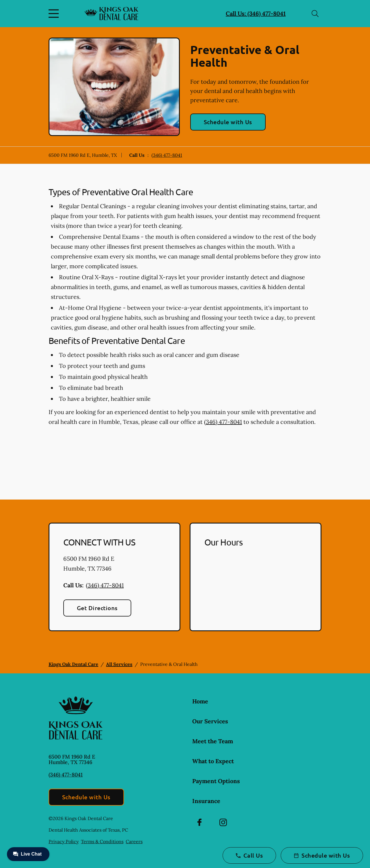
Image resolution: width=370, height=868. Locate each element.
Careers (134, 841)
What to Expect (213, 761)
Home (200, 701)
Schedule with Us (228, 122)
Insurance (206, 801)
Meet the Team (213, 741)
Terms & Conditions (102, 841)
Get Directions (97, 608)
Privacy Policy (64, 841)
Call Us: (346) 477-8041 (256, 13)
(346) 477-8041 (167, 155)
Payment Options (216, 781)
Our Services (210, 721)
